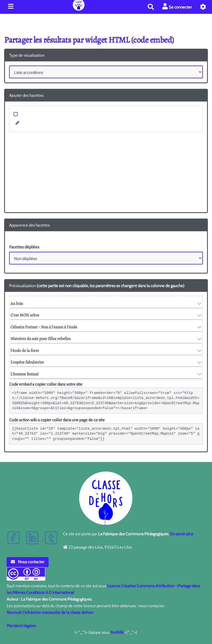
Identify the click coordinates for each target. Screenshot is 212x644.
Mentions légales (21, 626)
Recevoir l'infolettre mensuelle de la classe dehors (50, 612)
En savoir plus (182, 534)
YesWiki (117, 632)
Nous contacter (28, 562)
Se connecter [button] (177, 7)
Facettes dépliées (24, 247)
